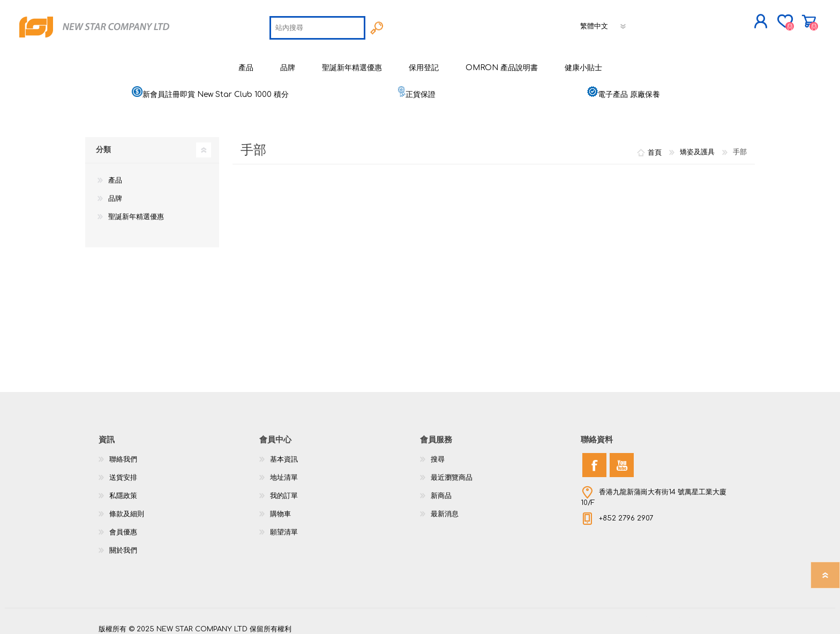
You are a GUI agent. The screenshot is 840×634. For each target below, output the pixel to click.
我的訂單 (284, 489)
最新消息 (445, 508)
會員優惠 (123, 526)
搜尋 (438, 453)
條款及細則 (127, 508)
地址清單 (284, 471)
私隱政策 (123, 489)
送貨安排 (123, 471)
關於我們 (123, 544)
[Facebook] (594, 459)
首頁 (655, 146)
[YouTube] (622, 459)
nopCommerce (715, 613)
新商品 (441, 489)
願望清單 (284, 526)
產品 (115, 174)
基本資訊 (284, 453)
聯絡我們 (123, 453)
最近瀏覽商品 (452, 471)
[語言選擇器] (604, 23)
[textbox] (317, 25)
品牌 (115, 192)
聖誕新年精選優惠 (136, 210)
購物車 (751, 18)
